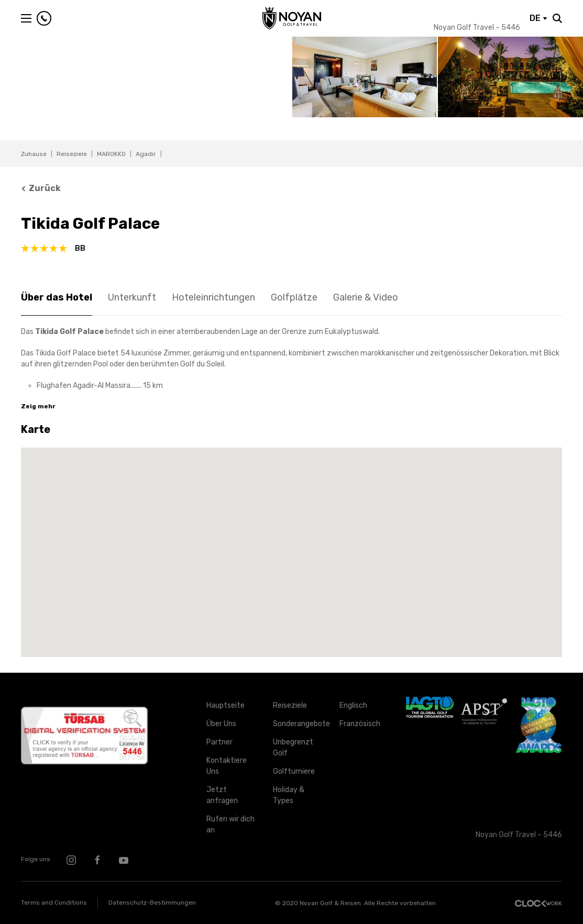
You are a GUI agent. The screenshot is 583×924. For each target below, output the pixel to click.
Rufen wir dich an (230, 825)
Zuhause (34, 154)
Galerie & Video (366, 297)
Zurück (41, 188)
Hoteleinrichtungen (213, 297)
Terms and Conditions (54, 903)
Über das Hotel (57, 297)
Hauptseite (225, 705)
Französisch (360, 724)
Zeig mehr (38, 406)
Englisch (353, 705)
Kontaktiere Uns (227, 766)
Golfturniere (294, 771)
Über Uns (221, 724)
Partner (219, 742)
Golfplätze (294, 297)
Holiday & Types (289, 795)
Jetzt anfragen (222, 795)
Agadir (146, 154)
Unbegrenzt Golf (293, 748)
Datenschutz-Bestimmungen (152, 903)
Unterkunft (132, 297)
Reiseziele (72, 154)
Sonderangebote (298, 724)
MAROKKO (111, 154)
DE (538, 18)
